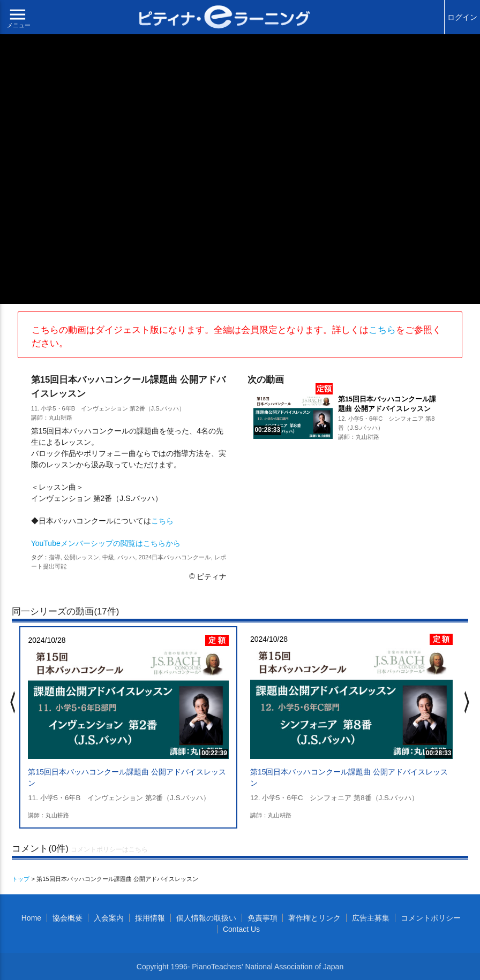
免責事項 (262, 918)
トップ (21, 879)
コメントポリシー (431, 918)
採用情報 (150, 918)
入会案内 (109, 918)
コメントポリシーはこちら (109, 849)
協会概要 (67, 918)
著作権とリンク (314, 918)
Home (31, 918)
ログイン (462, 17)
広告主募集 (371, 918)
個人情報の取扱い (206, 918)
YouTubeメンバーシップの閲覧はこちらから (106, 543)
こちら (382, 330)
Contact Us (241, 929)
